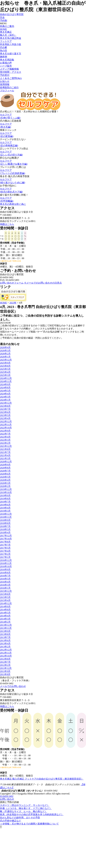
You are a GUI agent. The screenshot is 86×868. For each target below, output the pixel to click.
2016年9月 (5, 569)
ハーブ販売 (6, 66)
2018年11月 (6, 517)
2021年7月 (5, 452)
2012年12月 (6, 650)
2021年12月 (6, 446)
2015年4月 (5, 600)
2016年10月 (6, 566)
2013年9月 (5, 631)
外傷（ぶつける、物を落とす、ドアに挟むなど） (26, 808)
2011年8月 (5, 674)
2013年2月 (5, 647)
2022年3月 (5, 440)
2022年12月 (6, 421)
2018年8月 (5, 523)
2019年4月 (5, 508)
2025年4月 (5, 372)
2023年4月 (5, 418)
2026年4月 (5, 347)
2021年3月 (5, 458)
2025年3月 (5, 375)
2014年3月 (5, 619)
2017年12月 (6, 536)
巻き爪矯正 (6, 32)
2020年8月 (5, 468)
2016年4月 (5, 582)
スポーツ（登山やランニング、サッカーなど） (25, 805)
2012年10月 (6, 656)
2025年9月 (5, 363)
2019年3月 (5, 511)
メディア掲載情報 (9, 69)
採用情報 (5, 84)
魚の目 (4, 50)
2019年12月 (6, 489)
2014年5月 (5, 613)
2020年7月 (5, 471)
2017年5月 (5, 548)
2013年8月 (5, 634)
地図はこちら (7, 224)
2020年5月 (5, 477)
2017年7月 (5, 545)
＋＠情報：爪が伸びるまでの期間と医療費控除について (29, 824)
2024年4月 (5, 394)
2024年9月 (5, 384)
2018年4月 (5, 532)
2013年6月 (5, 640)
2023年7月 (5, 409)
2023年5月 (5, 415)
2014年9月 (5, 606)
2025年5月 (5, 369)
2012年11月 (6, 653)
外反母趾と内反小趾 (11, 44)
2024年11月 (6, 381)
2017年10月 (6, 539)
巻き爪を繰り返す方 (11, 54)
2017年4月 (5, 551)
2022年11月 (6, 425)
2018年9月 (5, 520)
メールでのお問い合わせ (13, 686)
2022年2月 (5, 443)
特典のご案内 (7, 26)
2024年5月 (5, 391)
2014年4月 (5, 616)
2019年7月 (5, 502)
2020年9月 (5, 465)
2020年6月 (5, 474)
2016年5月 (5, 579)
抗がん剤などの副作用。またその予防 (20, 818)
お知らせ (5, 81)
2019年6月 (5, 505)
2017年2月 (5, 554)
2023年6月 (5, 412)
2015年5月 (5, 597)
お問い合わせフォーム (12, 283)
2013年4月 (5, 644)
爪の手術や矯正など (11, 821)
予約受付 (5, 75)
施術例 (4, 57)
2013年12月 (6, 625)
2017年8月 (5, 542)
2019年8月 (5, 499)
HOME (3, 29)
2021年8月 (5, 449)
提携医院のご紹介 (9, 87)
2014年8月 (5, 610)
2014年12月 (6, 603)
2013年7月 (5, 637)
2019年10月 (6, 492)
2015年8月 (5, 594)
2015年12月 (6, 591)
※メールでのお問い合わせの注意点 (43, 283)
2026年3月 (5, 351)
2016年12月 (6, 560)
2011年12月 (6, 668)
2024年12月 (6, 378)
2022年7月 (5, 434)
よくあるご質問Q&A (11, 78)
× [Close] (1, 827)
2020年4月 (5, 480)
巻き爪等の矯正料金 (11, 38)
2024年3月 (5, 397)
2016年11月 (6, 563)
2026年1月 (5, 357)
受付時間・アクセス (11, 72)
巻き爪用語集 (7, 60)
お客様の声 (6, 63)
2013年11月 (6, 628)
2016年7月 (5, 576)
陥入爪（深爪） (8, 35)
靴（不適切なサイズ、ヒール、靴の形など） (24, 811)
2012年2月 (5, 665)
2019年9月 (5, 495)
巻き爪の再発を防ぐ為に (13, 204)
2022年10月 (6, 428)
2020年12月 (6, 462)
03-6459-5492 (7, 796)
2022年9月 (5, 431)
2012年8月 (5, 659)
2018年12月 (6, 514)
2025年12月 (6, 360)
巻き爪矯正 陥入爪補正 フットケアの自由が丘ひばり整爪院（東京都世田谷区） (42, 779)
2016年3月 (5, 585)
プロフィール (7, 91)
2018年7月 (5, 526)
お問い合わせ (7, 799)
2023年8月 (5, 406)
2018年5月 (5, 529)
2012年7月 (5, 662)
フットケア (6, 41)
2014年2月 (5, 622)
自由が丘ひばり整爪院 (12, 14)
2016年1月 (5, 588)
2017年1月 (5, 557)
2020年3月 (5, 483)
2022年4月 (5, 437)
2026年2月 (5, 354)
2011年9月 (5, 671)
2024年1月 (5, 400)
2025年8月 (5, 366)
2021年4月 (5, 455)
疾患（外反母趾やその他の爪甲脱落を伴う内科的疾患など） (32, 814)
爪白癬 (4, 47)
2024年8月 (5, 388)
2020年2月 (5, 486)
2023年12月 (6, 403)
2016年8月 (5, 573)
